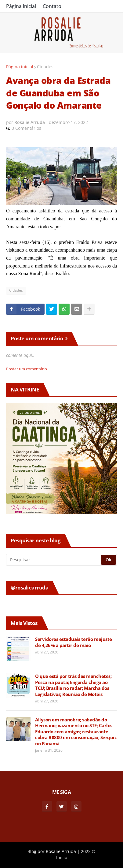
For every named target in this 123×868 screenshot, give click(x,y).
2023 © (88, 851)
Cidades (45, 67)
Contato (52, 6)
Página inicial (20, 67)
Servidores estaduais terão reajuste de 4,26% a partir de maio (74, 642)
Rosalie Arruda (61, 851)
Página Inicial (21, 6)
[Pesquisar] (54, 560)
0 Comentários (26, 128)
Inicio (62, 857)
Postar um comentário (27, 369)
